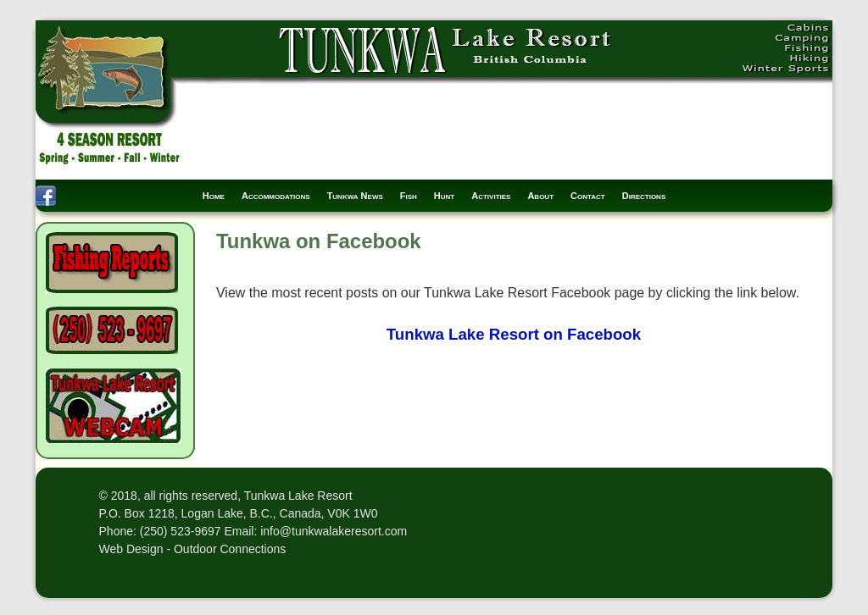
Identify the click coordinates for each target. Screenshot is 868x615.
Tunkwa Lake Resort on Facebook (514, 334)
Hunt (444, 196)
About (540, 196)
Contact (588, 196)
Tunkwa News (355, 196)
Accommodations (276, 196)
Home (214, 196)
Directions (644, 196)
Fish (409, 196)
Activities (491, 196)
